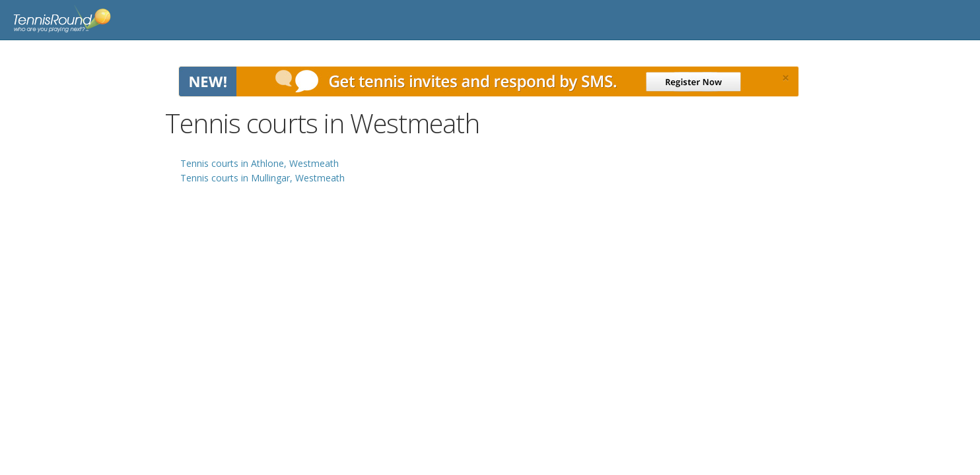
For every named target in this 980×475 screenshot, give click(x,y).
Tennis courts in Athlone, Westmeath (260, 163)
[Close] (786, 78)
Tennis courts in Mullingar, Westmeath (262, 178)
